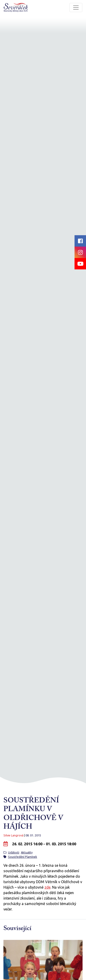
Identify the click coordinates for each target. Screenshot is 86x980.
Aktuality (27, 852)
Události (14, 852)
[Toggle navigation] (76, 8)
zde (47, 887)
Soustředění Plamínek (23, 857)
